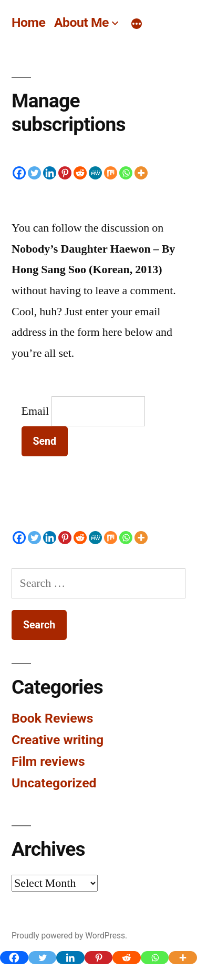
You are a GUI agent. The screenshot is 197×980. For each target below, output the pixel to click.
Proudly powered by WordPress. (69, 936)
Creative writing (58, 740)
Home (28, 22)
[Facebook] (19, 173)
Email (35, 411)
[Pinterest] (65, 173)
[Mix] (111, 173)
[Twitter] (34, 173)
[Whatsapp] (126, 173)
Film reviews (48, 761)
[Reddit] (80, 173)
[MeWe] (95, 173)
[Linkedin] (50, 173)
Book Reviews (53, 718)
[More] (137, 24)
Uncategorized (54, 783)
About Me (81, 22)
